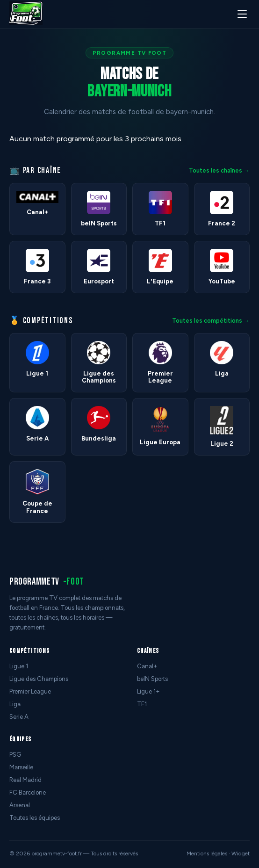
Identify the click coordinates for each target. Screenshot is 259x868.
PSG (15, 755)
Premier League (30, 691)
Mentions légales (207, 854)
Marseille (21, 767)
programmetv (47, 582)
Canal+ (147, 666)
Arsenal (20, 805)
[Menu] (242, 14)
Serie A (19, 717)
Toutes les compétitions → (211, 321)
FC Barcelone (28, 792)
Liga (15, 704)
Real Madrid (25, 780)
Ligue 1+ (148, 691)
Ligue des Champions (39, 679)
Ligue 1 (19, 666)
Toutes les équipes (35, 818)
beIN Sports (152, 679)
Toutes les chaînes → (219, 170)
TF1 (142, 704)
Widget (241, 854)
